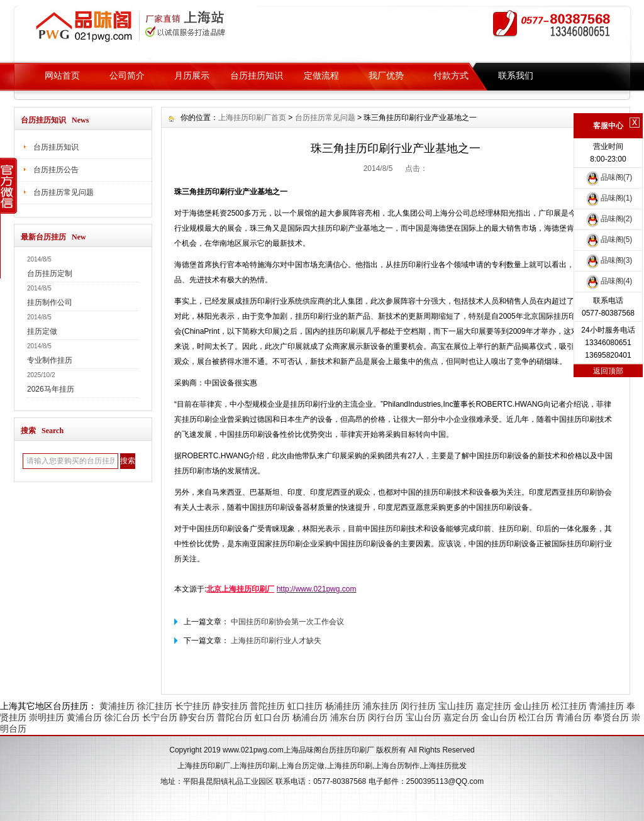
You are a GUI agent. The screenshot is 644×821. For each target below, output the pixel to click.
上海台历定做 (302, 766)
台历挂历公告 (56, 170)
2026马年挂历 (51, 389)
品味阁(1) (608, 198)
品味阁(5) (608, 240)
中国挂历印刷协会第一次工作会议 (287, 622)
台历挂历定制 (50, 273)
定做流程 (321, 75)
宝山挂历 (456, 706)
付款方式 (451, 75)
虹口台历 (272, 717)
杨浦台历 (310, 717)
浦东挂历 (380, 706)
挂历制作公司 (50, 302)
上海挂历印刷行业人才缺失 (276, 641)
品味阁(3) (608, 260)
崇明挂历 (47, 717)
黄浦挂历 (117, 706)
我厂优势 (386, 75)
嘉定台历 (461, 717)
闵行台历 (386, 717)
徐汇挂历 (155, 706)
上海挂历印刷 (255, 766)
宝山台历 (423, 717)
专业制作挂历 (50, 360)
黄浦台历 (84, 717)
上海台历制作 (397, 766)
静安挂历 (230, 706)
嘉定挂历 (494, 706)
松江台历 (536, 717)
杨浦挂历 (343, 706)
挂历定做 (42, 331)
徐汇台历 (122, 717)
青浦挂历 (606, 706)
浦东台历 (348, 717)
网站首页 (62, 75)
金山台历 (499, 717)
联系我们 (516, 75)
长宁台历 (160, 717)
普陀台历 (235, 717)
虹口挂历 (305, 706)
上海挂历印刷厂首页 (252, 118)
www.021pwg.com (253, 750)
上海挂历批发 (444, 766)
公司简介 (127, 75)
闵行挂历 (418, 706)
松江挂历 (569, 706)
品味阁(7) (608, 177)
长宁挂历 (192, 706)
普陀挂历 (267, 706)
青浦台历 (574, 717)
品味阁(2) (608, 219)
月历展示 (192, 75)
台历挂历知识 (257, 75)
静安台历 (197, 717)
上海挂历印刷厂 (204, 766)
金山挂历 (531, 706)
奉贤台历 (611, 717)
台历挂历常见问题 (64, 192)
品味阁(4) (608, 281)
